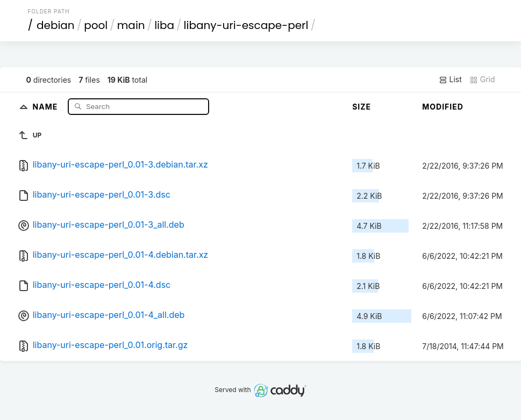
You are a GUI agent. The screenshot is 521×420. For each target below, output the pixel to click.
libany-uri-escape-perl (246, 25)
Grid (482, 79)
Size (362, 107)
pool (96, 25)
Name (47, 106)
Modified (443, 107)
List (450, 79)
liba (164, 25)
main (131, 25)
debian (56, 25)
